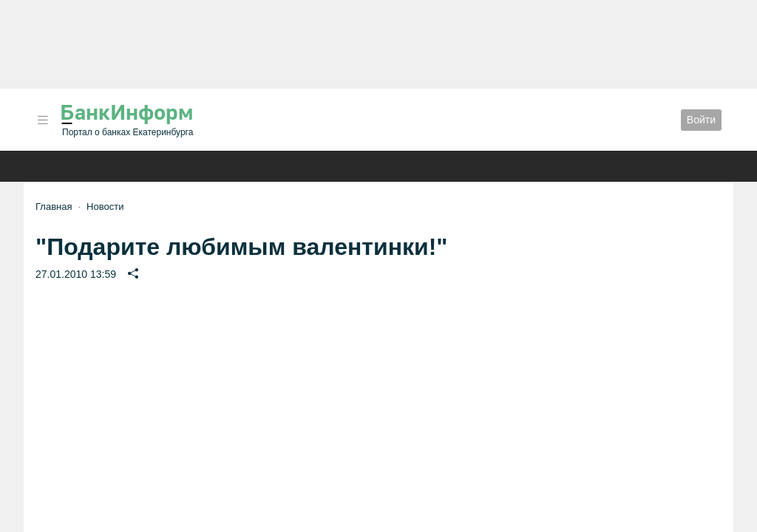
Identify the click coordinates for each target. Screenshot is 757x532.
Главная (54, 207)
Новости (105, 207)
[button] (43, 120)
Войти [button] (701, 120)
